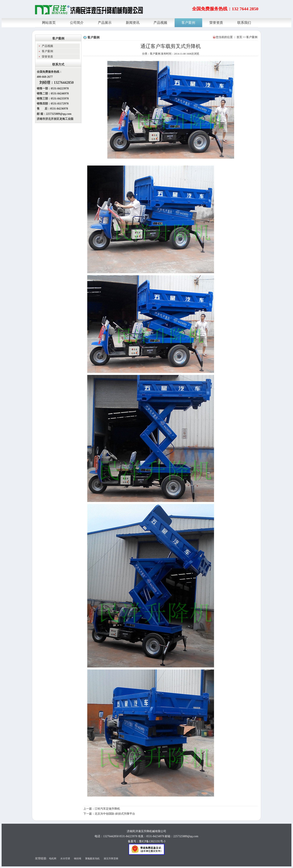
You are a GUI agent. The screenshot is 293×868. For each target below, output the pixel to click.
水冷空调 (65, 859)
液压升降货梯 (111, 859)
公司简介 (77, 22)
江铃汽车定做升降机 (107, 809)
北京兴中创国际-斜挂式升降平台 (115, 814)
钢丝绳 (78, 859)
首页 (239, 37)
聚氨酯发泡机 (92, 859)
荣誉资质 (216, 22)
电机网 (53, 859)
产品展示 (105, 22)
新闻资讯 (133, 22)
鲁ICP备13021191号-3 (152, 841)
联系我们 (244, 22)
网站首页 (49, 22)
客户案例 (188, 22)
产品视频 (160, 22)
